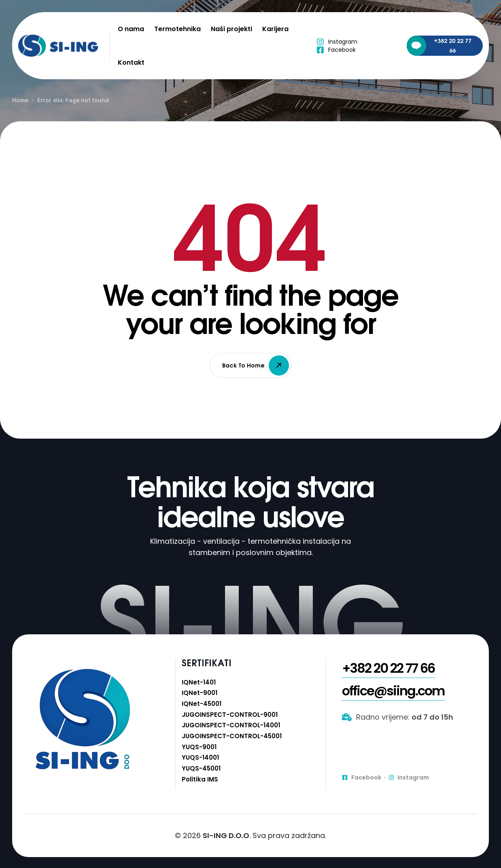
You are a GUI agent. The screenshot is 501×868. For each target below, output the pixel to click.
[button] (388, 689)
